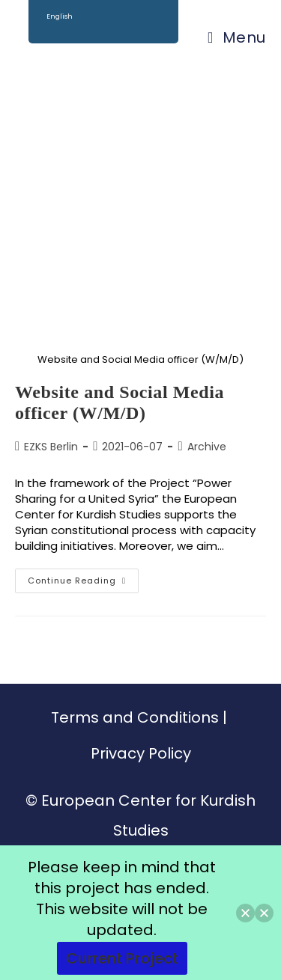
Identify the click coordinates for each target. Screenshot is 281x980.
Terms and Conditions (135, 717)
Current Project (122, 958)
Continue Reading (83, 578)
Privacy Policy (141, 753)
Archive (207, 447)
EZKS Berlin (51, 447)
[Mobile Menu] (237, 37)
